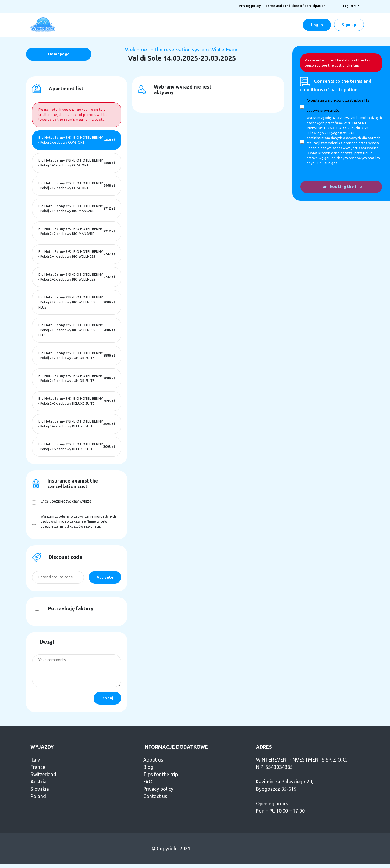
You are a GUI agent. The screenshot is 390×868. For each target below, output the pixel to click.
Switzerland (43, 774)
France (38, 767)
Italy (35, 760)
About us (153, 760)
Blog (148, 767)
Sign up (349, 25)
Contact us (155, 796)
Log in (317, 25)
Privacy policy (250, 6)
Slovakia (40, 789)
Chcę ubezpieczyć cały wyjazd (66, 501)
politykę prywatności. (323, 110)
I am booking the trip (341, 186)
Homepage (59, 54)
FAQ (148, 782)
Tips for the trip (161, 774)
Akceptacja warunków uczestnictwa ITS (338, 100)
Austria (39, 782)
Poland (38, 796)
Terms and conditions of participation (295, 6)
